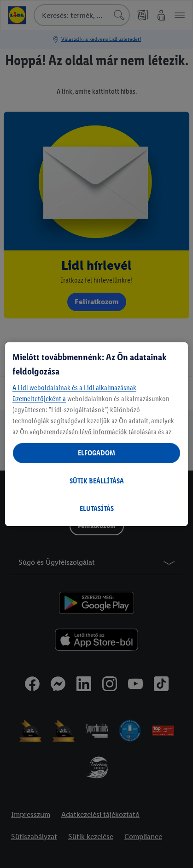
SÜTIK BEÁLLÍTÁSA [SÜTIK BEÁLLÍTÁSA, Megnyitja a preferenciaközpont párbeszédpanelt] (97, 481)
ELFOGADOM (96, 453)
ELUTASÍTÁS (97, 508)
